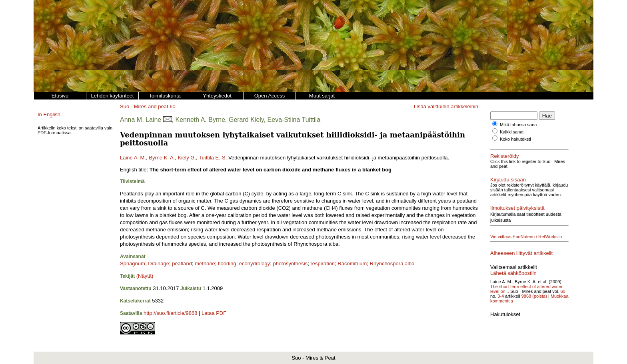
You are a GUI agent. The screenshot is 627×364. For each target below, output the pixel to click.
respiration (322, 264)
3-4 (501, 296)
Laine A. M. (133, 158)
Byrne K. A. (162, 158)
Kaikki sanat (512, 132)
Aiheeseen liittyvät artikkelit (521, 253)
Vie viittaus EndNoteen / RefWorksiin (526, 237)
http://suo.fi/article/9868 (170, 313)
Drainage (159, 264)
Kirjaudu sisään (508, 180)
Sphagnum (133, 264)
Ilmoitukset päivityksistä (517, 208)
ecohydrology (255, 264)
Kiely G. (187, 158)
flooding (227, 264)
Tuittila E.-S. (213, 158)
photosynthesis (290, 264)
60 (172, 106)
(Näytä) (145, 276)
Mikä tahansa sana (518, 125)
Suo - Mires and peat (144, 106)
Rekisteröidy (505, 156)
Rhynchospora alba (392, 264)
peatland (182, 264)
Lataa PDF (214, 313)
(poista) (540, 296)
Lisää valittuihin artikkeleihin (446, 106)
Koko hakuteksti (515, 139)
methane (205, 264)
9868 (526, 296)
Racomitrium (352, 264)
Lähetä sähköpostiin (513, 273)
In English (49, 114)
